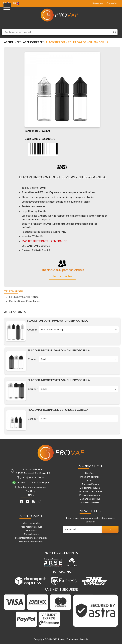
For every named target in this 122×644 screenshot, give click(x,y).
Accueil (9, 42)
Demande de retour (90, 499)
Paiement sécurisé (90, 477)
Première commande (90, 495)
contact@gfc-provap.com (32, 487)
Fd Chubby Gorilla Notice (24, 297)
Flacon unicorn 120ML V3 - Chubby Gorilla (59, 350)
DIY (18, 42)
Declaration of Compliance (24, 301)
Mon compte (31, 516)
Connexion (112, 3)
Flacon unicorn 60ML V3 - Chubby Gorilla (58, 321)
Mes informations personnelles (31, 538)
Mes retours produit (31, 527)
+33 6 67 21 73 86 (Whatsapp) (33, 482)
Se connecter (62, 276)
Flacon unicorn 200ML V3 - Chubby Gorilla (59, 380)
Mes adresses (31, 534)
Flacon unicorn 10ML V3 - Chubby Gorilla (58, 410)
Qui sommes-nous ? (90, 488)
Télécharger (14, 291)
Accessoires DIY (33, 42)
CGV (90, 480)
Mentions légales (90, 484)
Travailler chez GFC (90, 502)
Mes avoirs (31, 530)
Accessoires (15, 312)
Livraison (90, 473)
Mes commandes (31, 523)
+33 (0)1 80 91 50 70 (33, 477)
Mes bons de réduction (31, 541)
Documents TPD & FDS (90, 491)
